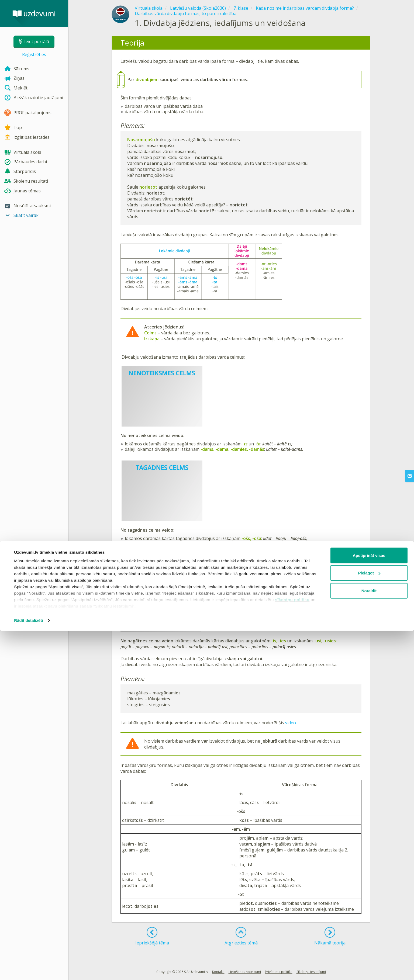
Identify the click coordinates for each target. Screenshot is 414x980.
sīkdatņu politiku (292, 949)
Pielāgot (369, 922)
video (291, 723)
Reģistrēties (34, 54)
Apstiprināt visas (369, 904)
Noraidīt (369, 940)
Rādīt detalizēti (28, 969)
